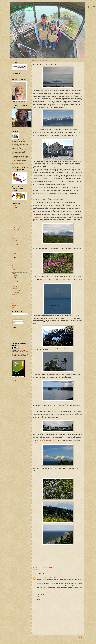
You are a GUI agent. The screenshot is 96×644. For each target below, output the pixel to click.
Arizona (14, 262)
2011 (15, 210)
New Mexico (15, 287)
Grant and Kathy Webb (19, 140)
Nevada (14, 283)
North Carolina (15, 290)
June (16, 241)
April (16, 245)
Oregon (14, 294)
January (16, 251)
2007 (15, 254)
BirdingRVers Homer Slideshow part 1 (42, 473)
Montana (14, 281)
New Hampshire (15, 285)
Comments (16, 323)
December (17, 218)
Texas (13, 298)
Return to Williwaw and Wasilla (21, 228)
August (16, 226)
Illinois (13, 273)
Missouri (14, 279)
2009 (15, 214)
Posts (15, 320)
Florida (13, 270)
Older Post (81, 638)
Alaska (38, 569)
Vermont (14, 302)
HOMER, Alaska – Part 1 (20, 232)
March (16, 247)
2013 (15, 206)
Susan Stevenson (41, 578)
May (16, 243)
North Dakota (15, 292)
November (17, 220)
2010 (15, 212)
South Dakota (15, 296)
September (17, 224)
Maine (13, 277)
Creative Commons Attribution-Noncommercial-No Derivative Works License (20, 353)
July (16, 239)
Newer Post (35, 638)
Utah (13, 300)
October (16, 222)
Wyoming (14, 308)
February (17, 249)
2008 (15, 216)
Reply (38, 596)
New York (14, 289)
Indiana (14, 275)
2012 (15, 208)
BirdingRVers (24, 6)
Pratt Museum (44, 221)
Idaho (13, 272)
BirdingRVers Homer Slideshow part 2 (42, 476)
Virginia (14, 304)
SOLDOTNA (17, 234)
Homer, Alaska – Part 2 (19, 230)
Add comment (37, 600)
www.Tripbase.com (18, 376)
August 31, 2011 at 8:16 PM (51, 578)
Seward (16, 236)
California (14, 264)
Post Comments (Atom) (42, 641)
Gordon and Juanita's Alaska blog (49, 441)
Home (58, 638)
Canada (14, 266)
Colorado (14, 268)
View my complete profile (17, 164)
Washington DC (15, 306)
